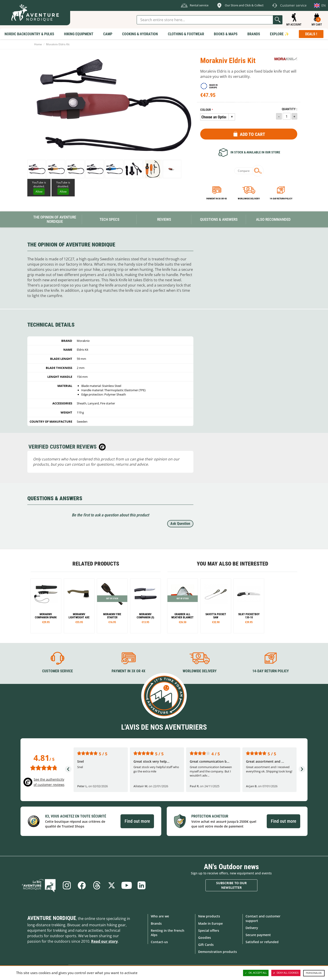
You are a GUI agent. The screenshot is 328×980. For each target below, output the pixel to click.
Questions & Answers (219, 219)
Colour (206, 110)
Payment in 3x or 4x (217, 199)
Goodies (205, 938)
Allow (39, 192)
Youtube (127, 885)
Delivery (252, 928)
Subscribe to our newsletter (231, 885)
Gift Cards (206, 945)
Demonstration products (218, 952)
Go (278, 20)
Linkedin (142, 885)
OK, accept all (256, 973)
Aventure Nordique (52, 918)
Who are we (160, 916)
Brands (156, 923)
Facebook (82, 885)
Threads (97, 885)
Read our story (104, 941)
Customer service (58, 671)
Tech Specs (109, 219)
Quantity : (290, 109)
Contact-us (159, 942)
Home (38, 44)
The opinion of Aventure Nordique (55, 219)
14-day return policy (281, 199)
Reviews (164, 219)
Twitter (112, 885)
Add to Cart (252, 134)
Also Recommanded (273, 219)
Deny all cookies (286, 973)
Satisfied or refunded (262, 942)
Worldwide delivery (249, 199)
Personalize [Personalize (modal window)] (314, 973)
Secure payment (258, 935)
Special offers (209, 930)
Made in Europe (210, 923)
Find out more (137, 821)
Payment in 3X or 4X (128, 671)
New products (209, 916)
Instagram (67, 885)
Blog (39, 885)
